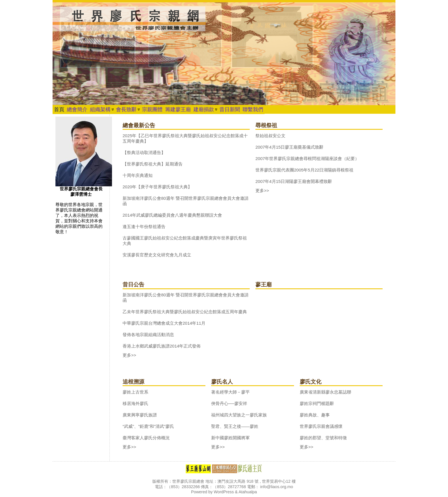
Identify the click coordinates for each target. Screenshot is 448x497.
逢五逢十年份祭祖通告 (144, 226)
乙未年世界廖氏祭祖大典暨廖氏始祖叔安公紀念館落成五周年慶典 (185, 312)
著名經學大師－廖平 (230, 392)
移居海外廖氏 (135, 403)
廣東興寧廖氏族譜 (140, 415)
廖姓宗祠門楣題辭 (317, 403)
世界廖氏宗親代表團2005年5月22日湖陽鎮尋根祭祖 (304, 170)
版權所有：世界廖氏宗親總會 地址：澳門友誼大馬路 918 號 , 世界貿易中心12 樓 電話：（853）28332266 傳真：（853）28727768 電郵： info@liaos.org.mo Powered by (224, 487)
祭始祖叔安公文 (270, 136)
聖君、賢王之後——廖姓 (235, 426)
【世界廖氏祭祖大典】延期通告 (153, 164)
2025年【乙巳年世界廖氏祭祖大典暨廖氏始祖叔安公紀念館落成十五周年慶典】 (185, 138)
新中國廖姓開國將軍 (230, 438)
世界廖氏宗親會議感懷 (321, 426)
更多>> (262, 190)
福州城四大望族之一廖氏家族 (239, 415)
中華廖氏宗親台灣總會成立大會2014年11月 (164, 323)
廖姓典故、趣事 (315, 415)
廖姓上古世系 (135, 392)
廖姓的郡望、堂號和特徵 (323, 438)
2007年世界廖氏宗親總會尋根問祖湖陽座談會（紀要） (307, 158)
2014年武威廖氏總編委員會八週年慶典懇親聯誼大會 (172, 215)
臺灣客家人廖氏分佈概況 (146, 438)
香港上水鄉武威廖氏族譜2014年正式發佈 (162, 346)
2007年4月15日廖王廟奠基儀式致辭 (289, 147)
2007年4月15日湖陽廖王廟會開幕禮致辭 (294, 181)
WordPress (224, 492)
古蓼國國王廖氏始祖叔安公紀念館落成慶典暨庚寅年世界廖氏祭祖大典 (185, 241)
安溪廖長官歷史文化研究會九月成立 (157, 255)
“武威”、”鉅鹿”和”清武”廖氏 (148, 426)
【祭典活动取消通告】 (144, 152)
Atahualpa (248, 492)
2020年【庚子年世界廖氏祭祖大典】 (157, 187)
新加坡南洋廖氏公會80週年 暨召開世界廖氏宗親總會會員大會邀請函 (186, 201)
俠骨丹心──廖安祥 (229, 403)
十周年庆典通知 (138, 175)
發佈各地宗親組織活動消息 (148, 335)
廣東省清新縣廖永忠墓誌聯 (325, 392)
